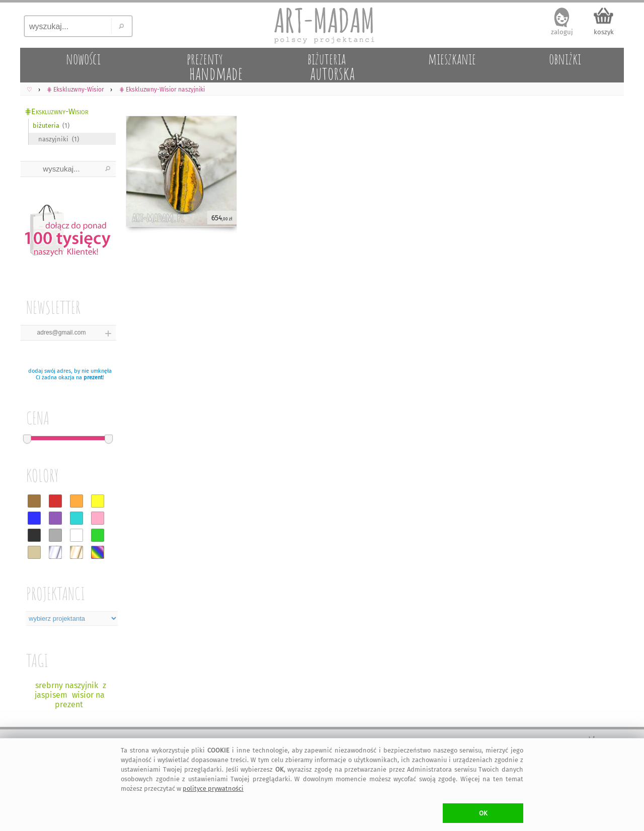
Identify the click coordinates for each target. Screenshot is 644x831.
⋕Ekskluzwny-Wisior (57, 111)
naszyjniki (53, 139)
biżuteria (46, 126)
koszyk (604, 32)
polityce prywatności (213, 788)
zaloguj (562, 32)
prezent (93, 378)
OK (483, 813)
